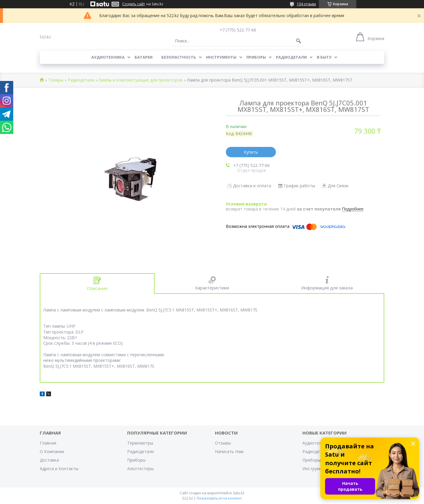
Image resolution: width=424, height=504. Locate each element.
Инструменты (221, 57)
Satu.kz (239, 493)
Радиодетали (291, 57)
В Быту (324, 57)
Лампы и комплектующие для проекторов (140, 80)
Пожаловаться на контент (219, 498)
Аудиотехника (108, 57)
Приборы (256, 57)
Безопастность (179, 57)
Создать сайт (134, 4)
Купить (251, 152)
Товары (56, 80)
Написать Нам (229, 451)
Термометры (140, 443)
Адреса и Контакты (59, 469)
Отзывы (223, 443)
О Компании (52, 451)
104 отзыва (306, 4)
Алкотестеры (140, 469)
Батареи (144, 57)
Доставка (49, 460)
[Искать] (299, 41)
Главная (48, 443)
